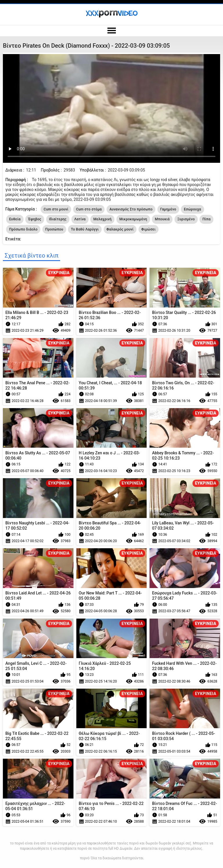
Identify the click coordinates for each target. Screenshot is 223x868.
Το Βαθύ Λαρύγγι (85, 229)
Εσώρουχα (192, 209)
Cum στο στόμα (89, 209)
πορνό (85, 858)
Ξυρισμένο (186, 219)
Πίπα (206, 219)
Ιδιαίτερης (58, 219)
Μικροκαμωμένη (133, 219)
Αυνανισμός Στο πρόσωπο (131, 209)
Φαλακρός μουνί (120, 229)
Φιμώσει (149, 229)
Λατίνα (80, 219)
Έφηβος (35, 219)
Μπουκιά (162, 219)
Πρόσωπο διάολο (23, 229)
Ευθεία (15, 219)
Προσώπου (54, 229)
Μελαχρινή (102, 219)
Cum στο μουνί (56, 209)
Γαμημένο (168, 209)
